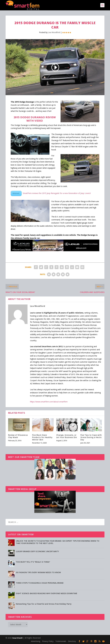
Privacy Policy (48, 641)
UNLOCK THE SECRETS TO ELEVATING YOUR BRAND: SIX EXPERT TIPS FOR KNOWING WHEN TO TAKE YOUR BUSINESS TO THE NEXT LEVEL (58, 542)
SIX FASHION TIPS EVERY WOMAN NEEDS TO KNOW (38, 572)
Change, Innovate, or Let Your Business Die (67, 436)
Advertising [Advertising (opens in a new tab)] (36, 641)
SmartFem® (17, 638)
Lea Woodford (54, 32)
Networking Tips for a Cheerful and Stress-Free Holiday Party (44, 604)
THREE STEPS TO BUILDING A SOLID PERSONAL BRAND (40, 583)
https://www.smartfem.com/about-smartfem (49, 402)
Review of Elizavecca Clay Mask (18, 436)
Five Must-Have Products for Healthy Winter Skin (42, 437)
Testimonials (61, 641)
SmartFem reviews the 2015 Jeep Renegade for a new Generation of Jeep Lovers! (57, 193)
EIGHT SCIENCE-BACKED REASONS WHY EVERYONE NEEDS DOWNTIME (47, 593)
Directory (72, 641)
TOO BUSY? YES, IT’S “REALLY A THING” (33, 562)
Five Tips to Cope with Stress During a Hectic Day (91, 437)
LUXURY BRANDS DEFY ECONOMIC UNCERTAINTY (37, 551)
